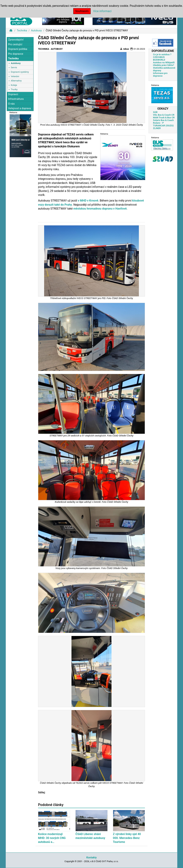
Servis (14, 67)
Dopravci (13, 94)
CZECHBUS (159, 57)
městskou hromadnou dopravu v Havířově (100, 209)
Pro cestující (15, 44)
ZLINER (157, 128)
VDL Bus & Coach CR (164, 115)
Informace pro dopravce (160, 74)
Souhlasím (82, 11)
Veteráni (15, 76)
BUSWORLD (159, 60)
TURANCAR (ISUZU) (163, 126)
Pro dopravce (16, 54)
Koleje (14, 85)
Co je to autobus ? (162, 54)
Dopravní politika (18, 49)
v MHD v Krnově (88, 201)
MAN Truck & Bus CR (164, 118)
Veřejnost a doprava (19, 108)
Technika (22, 31)
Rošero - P (158, 123)
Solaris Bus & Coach (163, 120)
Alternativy (16, 81)
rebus (124, 49)
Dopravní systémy (20, 72)
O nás (11, 104)
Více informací (102, 11)
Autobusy (36, 31)
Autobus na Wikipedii (164, 62)
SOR (155, 112)
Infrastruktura (16, 99)
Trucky (14, 89)
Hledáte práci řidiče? (164, 65)
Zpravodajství (16, 40)
